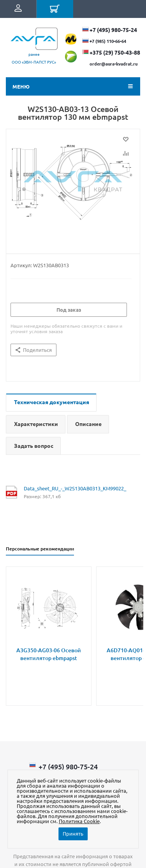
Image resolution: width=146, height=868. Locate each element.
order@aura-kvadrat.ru (113, 64)
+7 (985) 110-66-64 (108, 41)
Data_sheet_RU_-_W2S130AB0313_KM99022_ (75, 488)
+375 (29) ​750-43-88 (115, 52)
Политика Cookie (79, 821)
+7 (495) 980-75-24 (113, 30)
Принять (73, 833)
